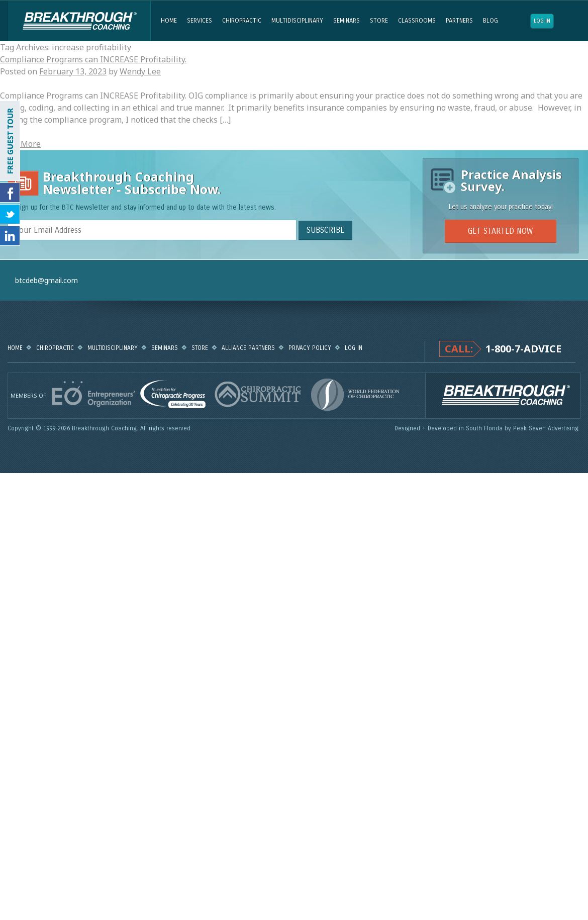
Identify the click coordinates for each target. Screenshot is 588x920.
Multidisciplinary (297, 21)
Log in (542, 21)
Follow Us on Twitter (10, 214)
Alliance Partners (248, 348)
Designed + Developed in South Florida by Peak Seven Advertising (487, 428)
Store (379, 21)
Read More (20, 144)
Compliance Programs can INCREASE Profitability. (93, 59)
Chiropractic (242, 21)
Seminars (347, 21)
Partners (459, 21)
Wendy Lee (140, 71)
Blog (491, 21)
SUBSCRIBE (325, 230)
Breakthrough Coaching (79, 21)
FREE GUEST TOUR (10, 141)
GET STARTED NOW (500, 231)
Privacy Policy (310, 348)
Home (169, 21)
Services (200, 21)
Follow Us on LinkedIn (10, 236)
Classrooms (417, 21)
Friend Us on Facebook (10, 193)
